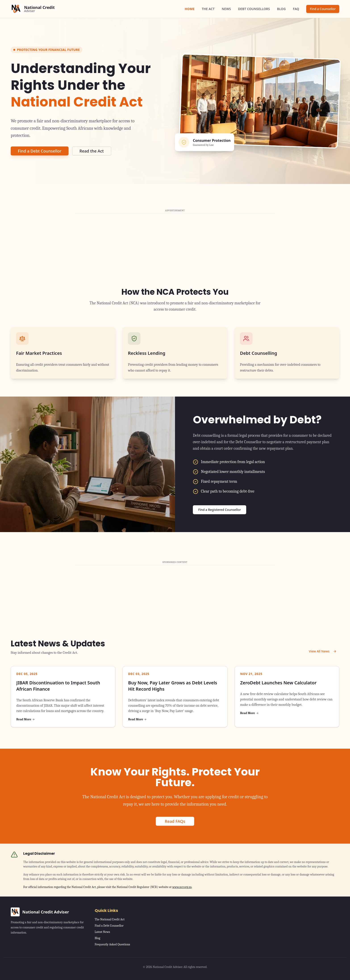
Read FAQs (175, 821)
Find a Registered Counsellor (220, 510)
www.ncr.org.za (182, 887)
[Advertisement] (175, 246)
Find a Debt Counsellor (40, 151)
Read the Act (92, 151)
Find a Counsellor (323, 9)
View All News (323, 651)
